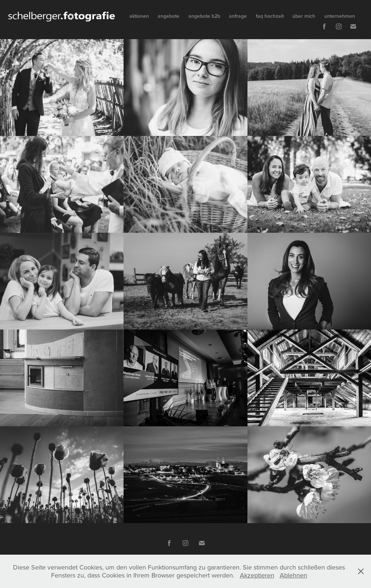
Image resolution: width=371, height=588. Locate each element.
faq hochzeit (270, 16)
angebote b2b (204, 16)
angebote (168, 16)
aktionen (139, 16)
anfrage (238, 16)
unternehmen (340, 16)
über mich (304, 16)
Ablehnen (293, 575)
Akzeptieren (257, 575)
